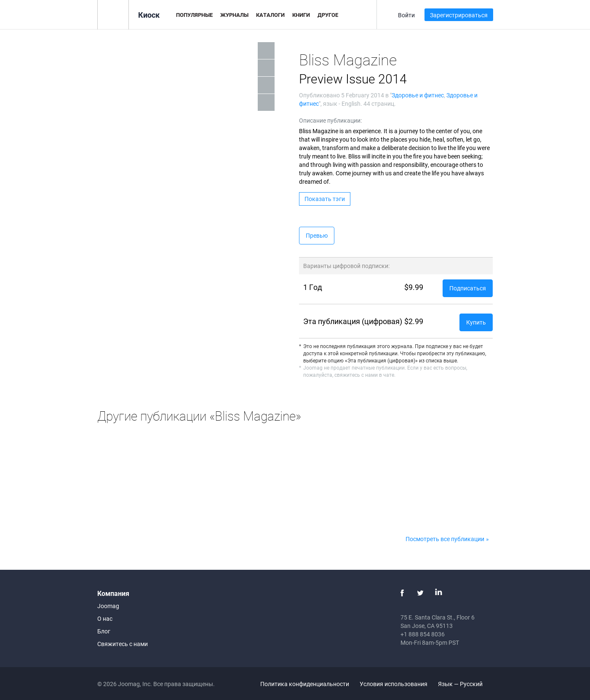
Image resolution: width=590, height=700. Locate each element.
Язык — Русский (465, 684)
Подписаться (468, 288)
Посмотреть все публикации (445, 539)
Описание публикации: (330, 120)
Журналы (234, 15)
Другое (328, 15)
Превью (317, 235)
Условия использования (394, 684)
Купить (476, 322)
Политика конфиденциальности (305, 684)
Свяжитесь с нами (123, 644)
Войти (406, 15)
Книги (301, 15)
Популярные (194, 15)
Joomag (108, 606)
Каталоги (270, 15)
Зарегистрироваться (459, 15)
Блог (104, 631)
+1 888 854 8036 (423, 634)
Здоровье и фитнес (418, 95)
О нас (105, 618)
